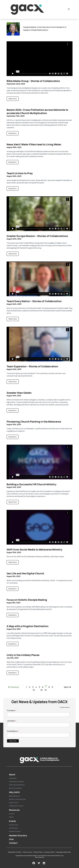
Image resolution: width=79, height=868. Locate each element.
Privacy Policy (38, 852)
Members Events (15, 831)
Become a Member (16, 788)
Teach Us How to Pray (20, 173)
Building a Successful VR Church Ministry (31, 484)
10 (34, 690)
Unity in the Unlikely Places (23, 655)
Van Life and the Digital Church (25, 573)
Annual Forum (14, 825)
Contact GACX (49, 852)
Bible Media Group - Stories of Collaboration (33, 81)
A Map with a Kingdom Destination (28, 626)
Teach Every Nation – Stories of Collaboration (34, 301)
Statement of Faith (15, 852)
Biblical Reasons (15, 796)
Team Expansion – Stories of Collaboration (32, 366)
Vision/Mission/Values (16, 782)
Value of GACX (14, 803)
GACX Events (13, 828)
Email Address (13, 731)
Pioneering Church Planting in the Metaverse (34, 422)
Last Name (12, 721)
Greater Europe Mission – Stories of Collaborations (37, 236)
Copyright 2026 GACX (63, 852)
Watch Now (13, 99)
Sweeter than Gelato (19, 393)
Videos (11, 817)
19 (45, 690)
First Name (12, 711)
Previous (13, 687)
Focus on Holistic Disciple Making (27, 600)
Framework (13, 778)
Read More (13, 133)
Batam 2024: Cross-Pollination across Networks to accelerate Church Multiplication (37, 111)
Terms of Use (27, 852)
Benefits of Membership (17, 799)
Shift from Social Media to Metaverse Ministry (34, 549)
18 (41, 690)
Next (67, 687)
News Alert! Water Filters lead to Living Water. (34, 144)
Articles (12, 814)
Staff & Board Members (17, 785)
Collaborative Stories (16, 806)
